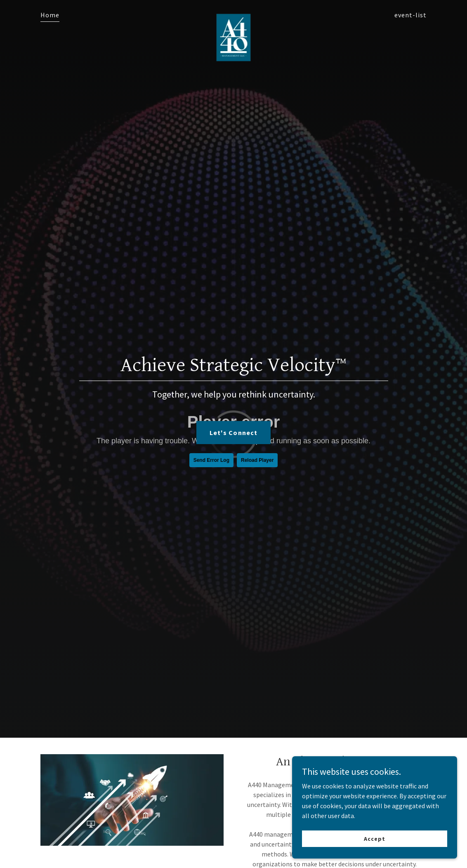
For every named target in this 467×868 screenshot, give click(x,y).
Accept (374, 838)
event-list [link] (410, 15)
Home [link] (50, 15)
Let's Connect (233, 433)
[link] (233, 13)
